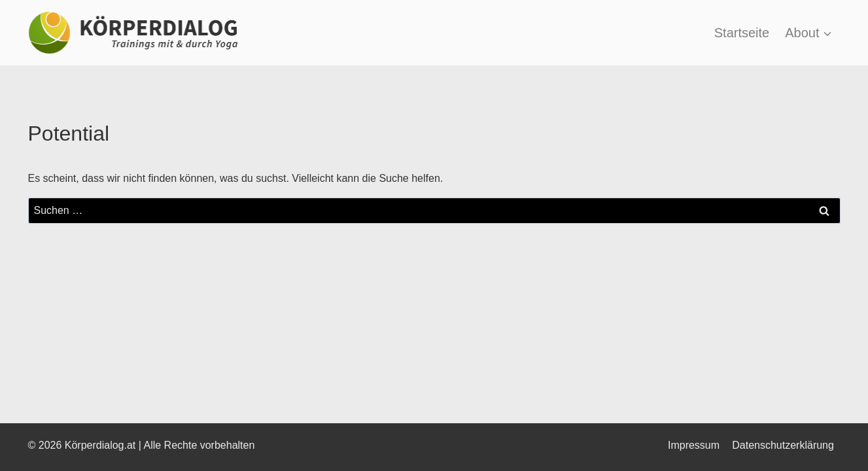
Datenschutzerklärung (783, 445)
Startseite (742, 33)
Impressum (694, 445)
